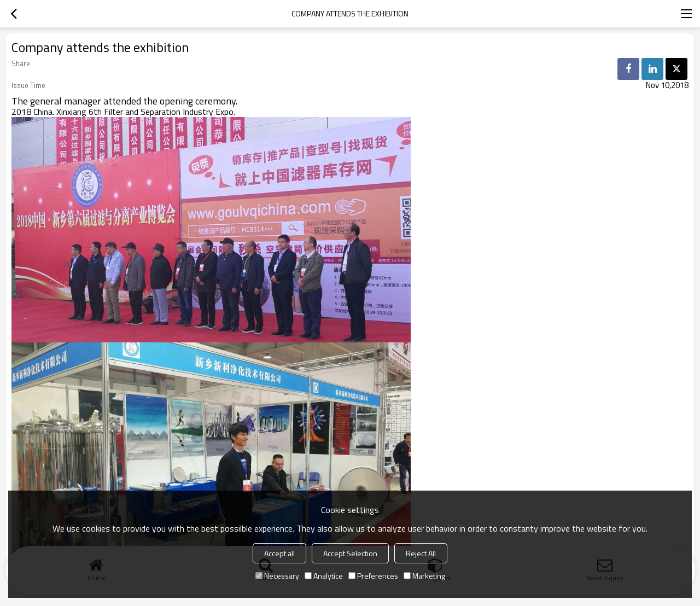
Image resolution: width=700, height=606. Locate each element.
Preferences (373, 576)
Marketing (424, 576)
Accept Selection (350, 553)
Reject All (421, 553)
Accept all (279, 553)
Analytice (324, 576)
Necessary (277, 576)
